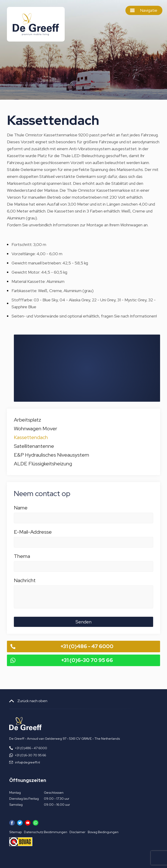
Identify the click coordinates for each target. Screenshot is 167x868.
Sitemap (15, 832)
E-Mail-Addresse (83, 534)
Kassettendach (31, 437)
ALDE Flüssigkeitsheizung (43, 464)
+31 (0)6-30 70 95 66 (87, 660)
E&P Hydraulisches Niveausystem (52, 455)
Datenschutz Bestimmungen (46, 832)
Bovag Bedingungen (103, 832)
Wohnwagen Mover (36, 429)
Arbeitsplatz (27, 420)
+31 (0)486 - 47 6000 (87, 646)
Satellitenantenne (34, 446)
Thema (83, 559)
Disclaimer (77, 832)
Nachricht (83, 583)
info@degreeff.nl (27, 762)
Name (83, 510)
